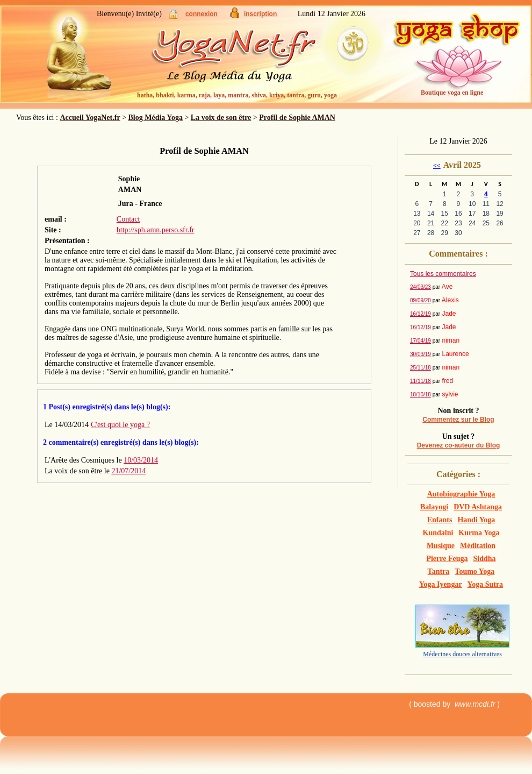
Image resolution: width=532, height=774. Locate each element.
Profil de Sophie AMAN (297, 118)
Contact (128, 219)
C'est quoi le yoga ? (120, 425)
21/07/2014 (128, 471)
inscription (260, 14)
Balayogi (434, 507)
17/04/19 (420, 341)
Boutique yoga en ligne (452, 93)
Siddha (485, 559)
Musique (441, 546)
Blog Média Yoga (156, 118)
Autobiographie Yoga (461, 494)
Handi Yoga (476, 520)
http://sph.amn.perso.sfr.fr (156, 230)
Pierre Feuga (447, 559)
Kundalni (438, 533)
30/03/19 (420, 354)
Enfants (440, 520)
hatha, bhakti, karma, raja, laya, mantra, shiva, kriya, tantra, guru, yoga (237, 95)
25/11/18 (420, 368)
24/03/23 (420, 287)
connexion (202, 14)
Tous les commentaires (443, 274)
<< (437, 166)
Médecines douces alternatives (462, 654)
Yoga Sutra (486, 584)
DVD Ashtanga (478, 507)
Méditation (478, 546)
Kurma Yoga (479, 533)
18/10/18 (420, 395)
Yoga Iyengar (441, 584)
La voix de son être (221, 118)
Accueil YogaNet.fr (90, 118)
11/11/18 (420, 381)
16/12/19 (420, 314)
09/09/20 (420, 300)
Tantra (439, 571)
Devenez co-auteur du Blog (459, 445)
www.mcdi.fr (475, 704)
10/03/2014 (141, 460)
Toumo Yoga (475, 571)
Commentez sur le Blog (458, 420)
